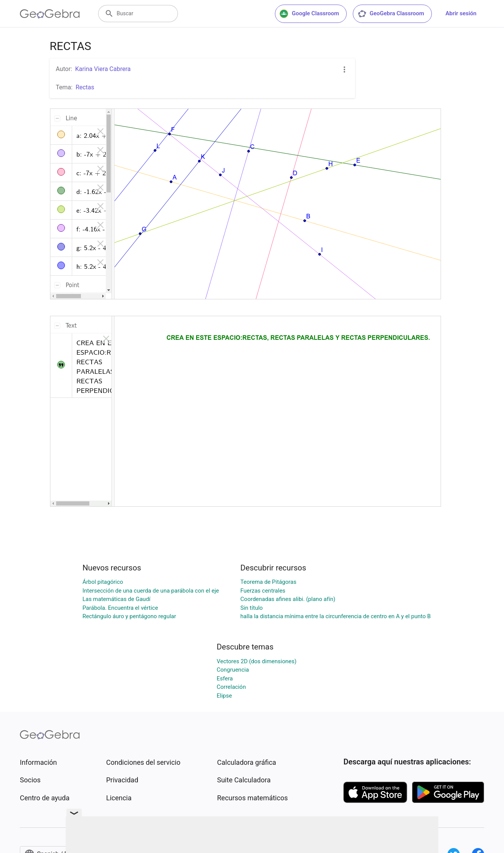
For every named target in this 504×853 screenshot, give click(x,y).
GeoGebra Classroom (391, 14)
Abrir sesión (461, 13)
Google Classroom (309, 14)
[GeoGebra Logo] (50, 14)
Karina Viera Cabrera (103, 69)
